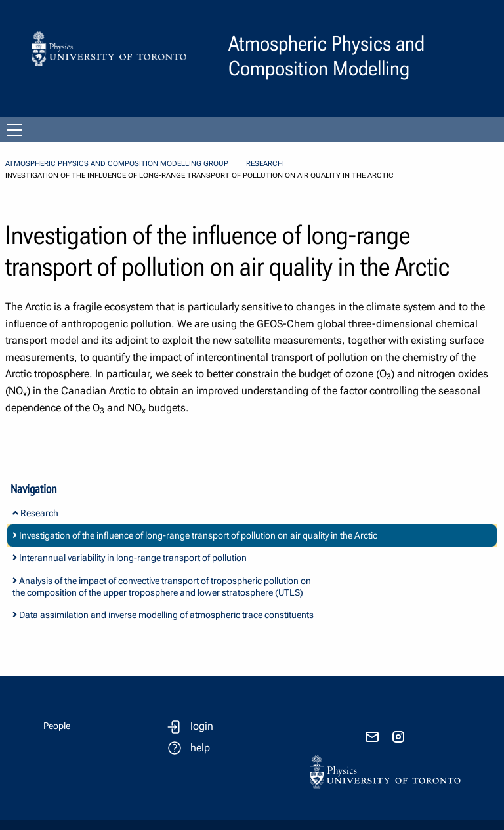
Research (264, 164)
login (202, 726)
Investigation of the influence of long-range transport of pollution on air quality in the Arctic (195, 535)
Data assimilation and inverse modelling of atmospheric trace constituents (163, 615)
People (57, 726)
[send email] (372, 737)
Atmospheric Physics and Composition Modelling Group (117, 164)
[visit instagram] (398, 737)
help (200, 748)
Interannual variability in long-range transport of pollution (130, 558)
